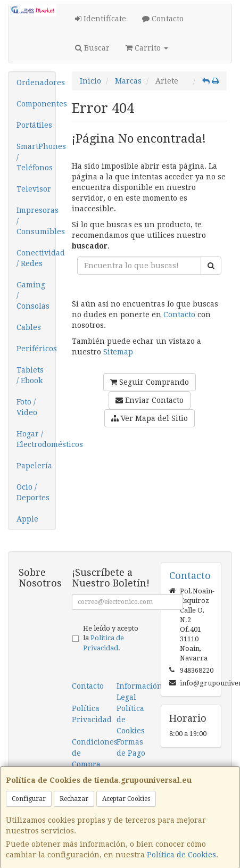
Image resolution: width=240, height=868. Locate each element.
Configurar (29, 799)
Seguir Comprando (150, 382)
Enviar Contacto (150, 400)
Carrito (147, 48)
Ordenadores (36, 82)
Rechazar (74, 799)
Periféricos (36, 349)
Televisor (34, 189)
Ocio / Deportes (33, 492)
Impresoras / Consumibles (36, 221)
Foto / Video (27, 407)
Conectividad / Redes (36, 258)
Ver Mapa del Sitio (150, 418)
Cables (29, 327)
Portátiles (34, 125)
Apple (27, 519)
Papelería (34, 466)
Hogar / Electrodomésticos (36, 439)
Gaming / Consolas (33, 295)
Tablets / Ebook (30, 375)
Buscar (92, 48)
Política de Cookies (181, 855)
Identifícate (101, 19)
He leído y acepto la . (111, 638)
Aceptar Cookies (126, 799)
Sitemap (118, 352)
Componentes (36, 104)
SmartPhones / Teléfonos (36, 157)
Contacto (163, 19)
